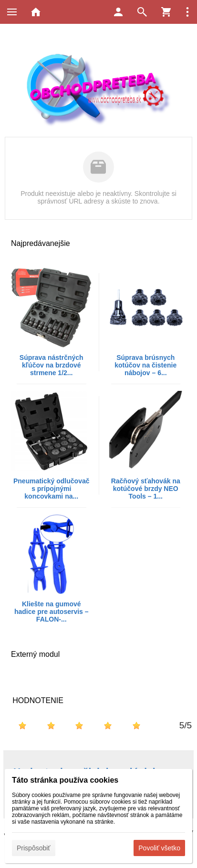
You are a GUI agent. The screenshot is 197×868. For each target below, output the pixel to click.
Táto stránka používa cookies (65, 780)
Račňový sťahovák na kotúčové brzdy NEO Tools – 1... (146, 489)
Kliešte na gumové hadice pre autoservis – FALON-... (52, 612)
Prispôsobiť (34, 848)
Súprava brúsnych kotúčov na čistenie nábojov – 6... (145, 365)
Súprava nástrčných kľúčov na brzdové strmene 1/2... (52, 365)
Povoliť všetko (159, 848)
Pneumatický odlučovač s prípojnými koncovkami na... (52, 489)
